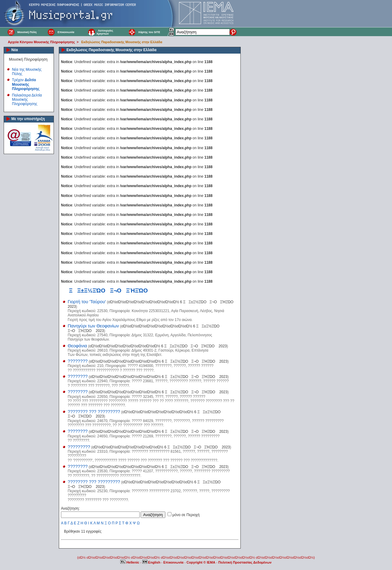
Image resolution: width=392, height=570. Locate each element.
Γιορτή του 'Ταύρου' (87, 302)
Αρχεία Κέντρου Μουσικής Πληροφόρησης (41, 42)
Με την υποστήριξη (28, 119)
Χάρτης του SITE (149, 32)
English (152, 562)
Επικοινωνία (66, 32)
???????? (78, 361)
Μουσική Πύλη (27, 32)
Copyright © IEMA (201, 562)
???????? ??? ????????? (94, 412)
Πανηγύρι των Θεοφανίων (93, 326)
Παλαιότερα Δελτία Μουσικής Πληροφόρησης (27, 100)
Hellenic (130, 562)
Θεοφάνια (77, 346)
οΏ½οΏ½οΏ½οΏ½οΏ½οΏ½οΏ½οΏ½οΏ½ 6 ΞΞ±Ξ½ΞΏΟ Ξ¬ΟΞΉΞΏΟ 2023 (158, 346)
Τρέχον (26, 84)
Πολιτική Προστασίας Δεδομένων (245, 562)
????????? (79, 447)
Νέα (15, 50)
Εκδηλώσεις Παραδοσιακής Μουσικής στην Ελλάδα (122, 42)
